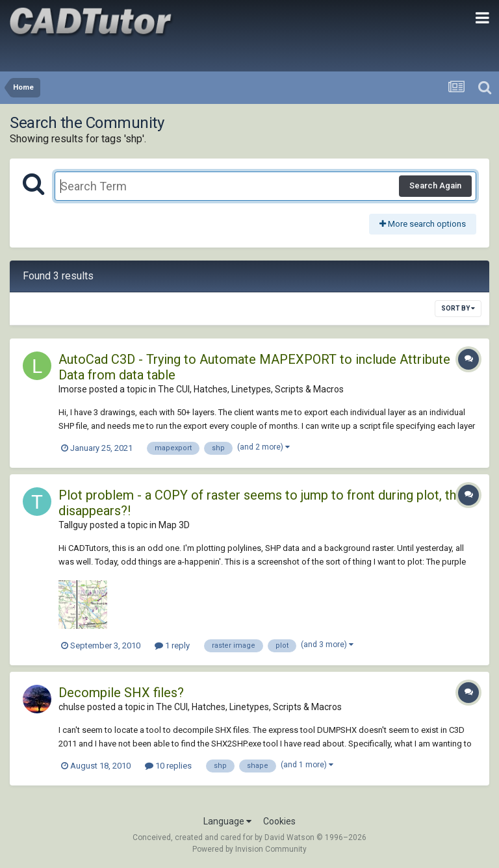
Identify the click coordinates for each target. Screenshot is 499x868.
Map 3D (174, 525)
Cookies (279, 821)
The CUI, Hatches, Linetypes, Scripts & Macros (251, 389)
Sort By (458, 308)
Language (227, 821)
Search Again (435, 185)
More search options (423, 224)
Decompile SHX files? (121, 693)
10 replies (168, 766)
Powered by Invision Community (249, 849)
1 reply (172, 645)
